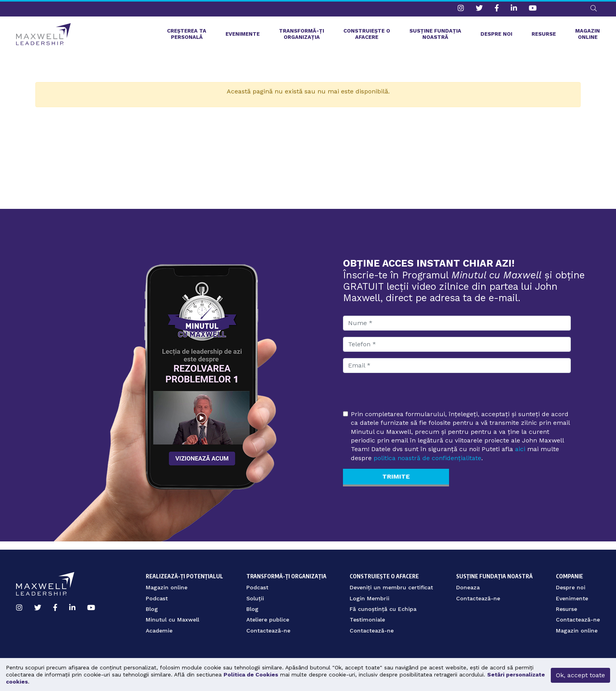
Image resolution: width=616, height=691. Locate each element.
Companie (569, 571)
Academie (159, 631)
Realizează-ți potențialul (184, 571)
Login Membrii (369, 598)
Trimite (396, 480)
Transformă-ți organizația (302, 36)
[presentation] (403, 397)
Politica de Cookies (251, 675)
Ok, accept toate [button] (580, 675)
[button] (594, 8)
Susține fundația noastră (435, 36)
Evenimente (243, 36)
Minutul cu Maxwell (172, 620)
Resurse (544, 36)
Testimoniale (367, 620)
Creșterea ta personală (187, 36)
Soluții (255, 598)
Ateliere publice (268, 620)
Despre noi (496, 36)
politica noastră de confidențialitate (427, 460)
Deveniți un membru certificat (391, 587)
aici (520, 451)
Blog (152, 609)
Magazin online (588, 36)
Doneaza (468, 587)
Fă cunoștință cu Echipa (383, 609)
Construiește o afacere (367, 36)
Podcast (157, 598)
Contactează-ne (268, 631)
